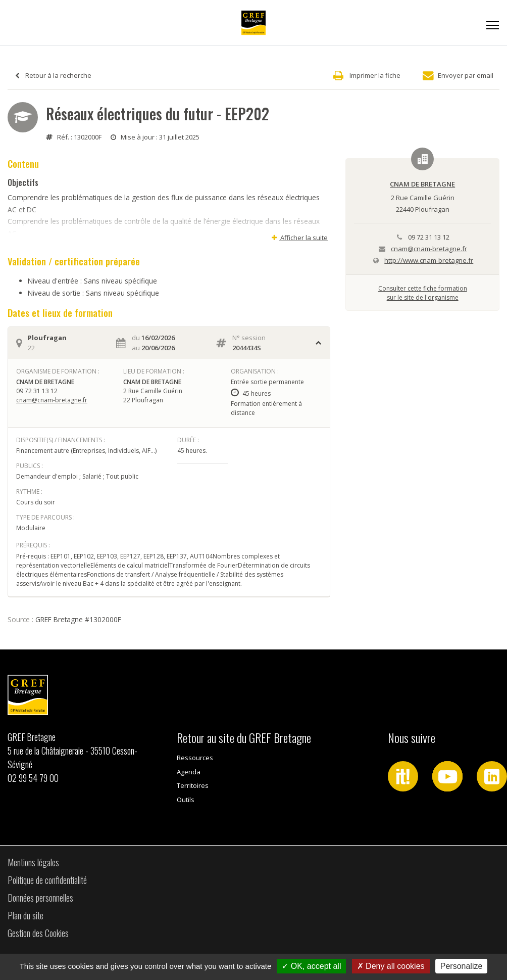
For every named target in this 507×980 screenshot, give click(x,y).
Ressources (195, 758)
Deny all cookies (391, 966)
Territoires (193, 785)
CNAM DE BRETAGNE (422, 184)
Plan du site (26, 915)
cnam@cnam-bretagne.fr (52, 400)
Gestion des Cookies (38, 933)
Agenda (189, 772)
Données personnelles (40, 898)
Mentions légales (33, 862)
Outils (186, 800)
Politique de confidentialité (47, 880)
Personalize (462, 966)
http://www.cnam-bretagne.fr (429, 260)
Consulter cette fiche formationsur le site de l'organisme (423, 293)
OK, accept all (311, 966)
